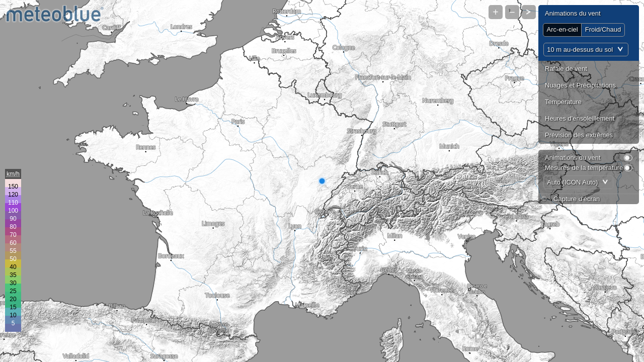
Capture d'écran (577, 199)
